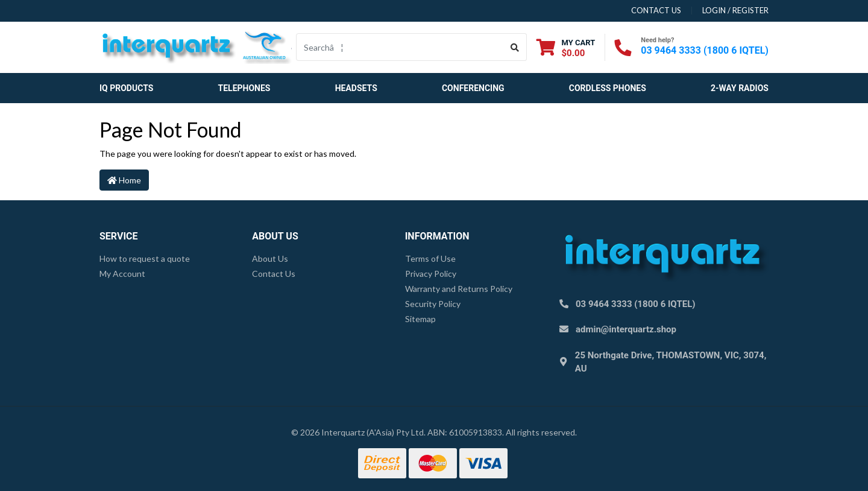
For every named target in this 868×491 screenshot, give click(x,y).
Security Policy (433, 304)
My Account (122, 274)
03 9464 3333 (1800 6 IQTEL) (705, 50)
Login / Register (735, 10)
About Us (270, 258)
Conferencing (473, 88)
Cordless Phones (608, 88)
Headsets (356, 88)
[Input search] (400, 47)
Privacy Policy (431, 274)
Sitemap (420, 319)
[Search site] (515, 47)
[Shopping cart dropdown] (566, 47)
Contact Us (274, 274)
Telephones (244, 88)
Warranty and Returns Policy (459, 289)
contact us (656, 10)
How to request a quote (145, 258)
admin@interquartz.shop (626, 329)
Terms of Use (430, 258)
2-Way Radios (740, 88)
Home (124, 180)
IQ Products (126, 88)
